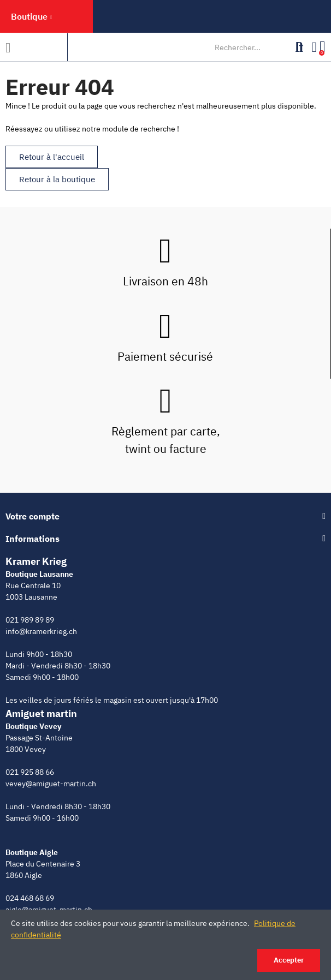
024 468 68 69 (30, 898)
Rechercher (299, 47)
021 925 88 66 (30, 772)
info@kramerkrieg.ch (41, 631)
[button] (52, 157)
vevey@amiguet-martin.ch (51, 784)
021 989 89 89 (30, 620)
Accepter (289, 960)
